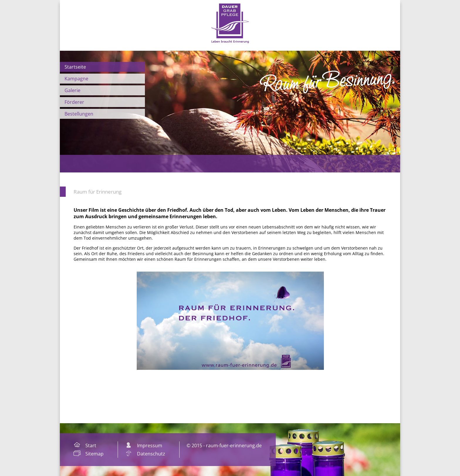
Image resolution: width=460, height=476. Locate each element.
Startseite (75, 67)
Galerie (72, 90)
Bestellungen (79, 114)
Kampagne (76, 79)
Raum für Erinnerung (98, 192)
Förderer (74, 102)
